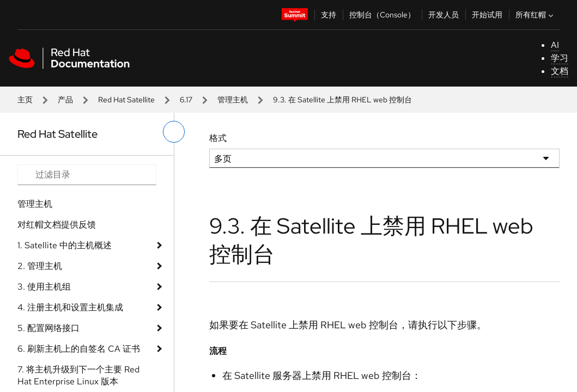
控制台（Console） (382, 15)
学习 (560, 58)
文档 (560, 71)
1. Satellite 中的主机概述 (65, 245)
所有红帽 (536, 15)
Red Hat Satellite (126, 100)
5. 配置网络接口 (48, 328)
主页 (25, 100)
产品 (65, 100)
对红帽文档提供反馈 (57, 225)
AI (555, 45)
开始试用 (487, 15)
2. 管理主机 (40, 266)
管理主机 (233, 100)
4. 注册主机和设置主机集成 (70, 307)
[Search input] (87, 175)
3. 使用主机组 (44, 287)
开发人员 (444, 15)
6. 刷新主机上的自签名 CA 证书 (79, 349)
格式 (218, 138)
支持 (329, 15)
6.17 (186, 100)
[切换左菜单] (174, 132)
